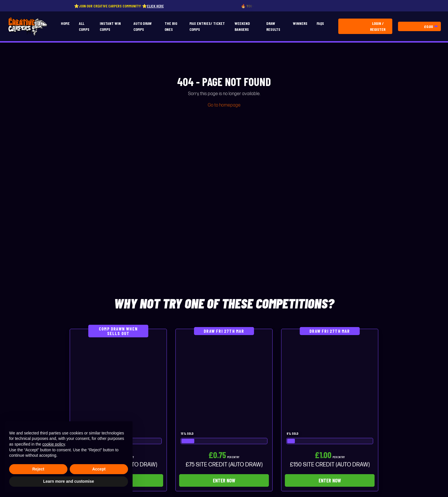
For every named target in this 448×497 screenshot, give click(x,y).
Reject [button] (38, 469)
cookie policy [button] (54, 444)
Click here (160, 6)
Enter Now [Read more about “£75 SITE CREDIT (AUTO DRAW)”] (224, 480)
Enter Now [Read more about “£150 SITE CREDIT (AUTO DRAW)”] (330, 480)
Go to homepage (224, 105)
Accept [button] (99, 469)
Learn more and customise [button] (69, 481)
